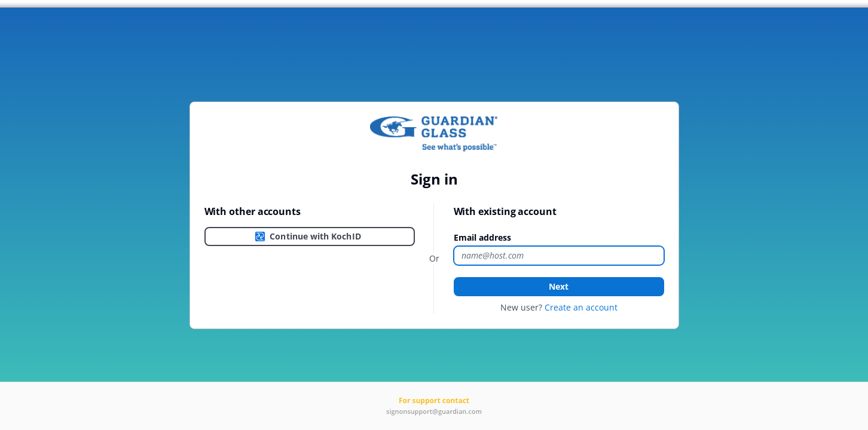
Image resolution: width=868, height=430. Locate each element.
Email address (482, 237)
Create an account (581, 307)
